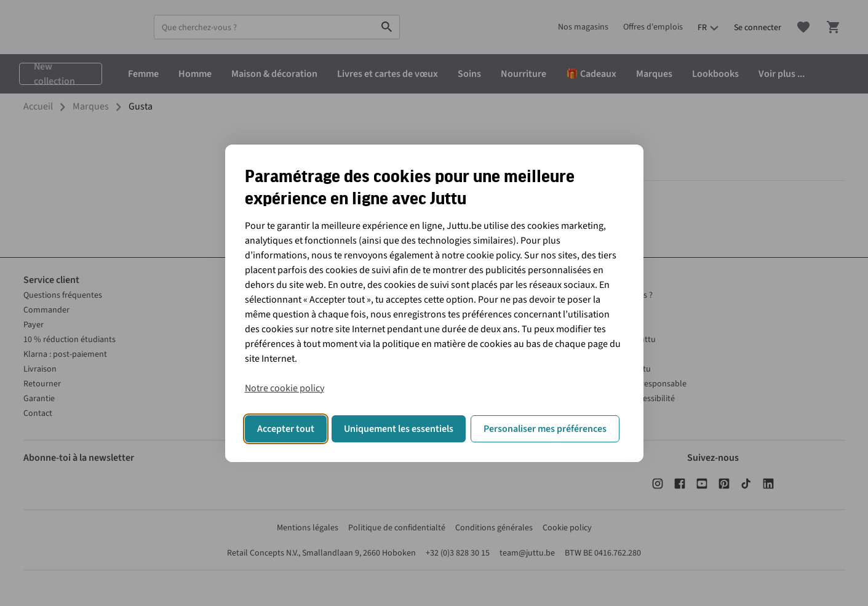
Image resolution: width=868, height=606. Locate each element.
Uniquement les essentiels (399, 429)
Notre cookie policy (285, 388)
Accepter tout (286, 429)
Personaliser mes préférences (545, 429)
